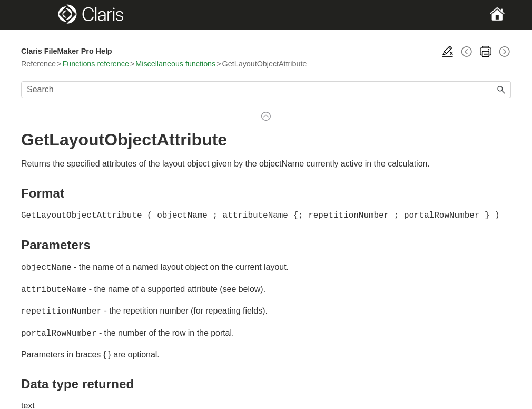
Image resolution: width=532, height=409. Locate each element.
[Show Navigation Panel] (45, 15)
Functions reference (95, 64)
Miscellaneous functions (175, 64)
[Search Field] (266, 90)
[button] (501, 90)
